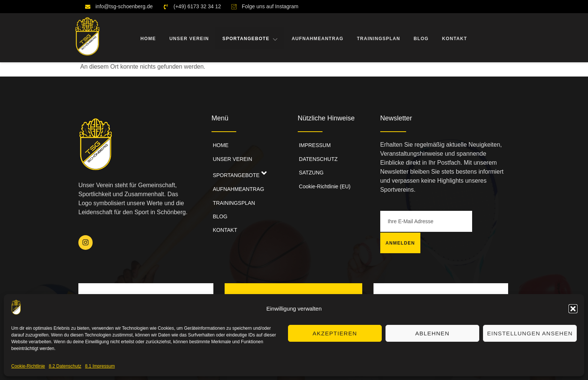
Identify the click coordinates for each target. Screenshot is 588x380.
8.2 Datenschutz (65, 366)
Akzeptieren (335, 333)
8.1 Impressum (100, 366)
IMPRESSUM (314, 144)
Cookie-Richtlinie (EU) (324, 179)
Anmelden (490, 221)
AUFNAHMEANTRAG (317, 38)
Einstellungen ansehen (530, 333)
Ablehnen (432, 333)
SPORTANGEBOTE (250, 38)
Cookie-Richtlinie (28, 366)
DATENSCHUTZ (317, 156)
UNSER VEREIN (188, 38)
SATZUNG (310, 167)
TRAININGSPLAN (378, 38)
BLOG (421, 38)
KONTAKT (454, 38)
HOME (147, 38)
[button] (573, 309)
